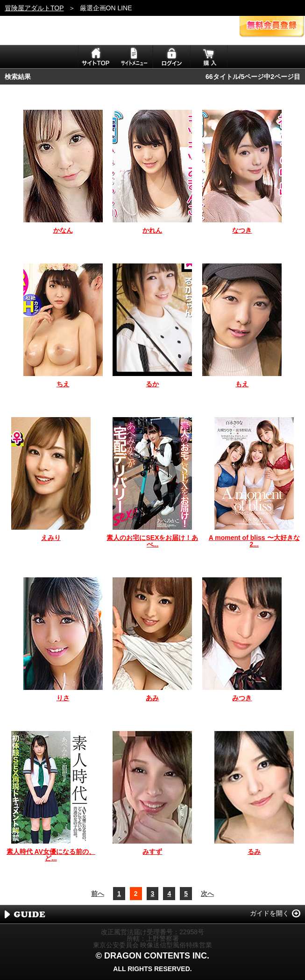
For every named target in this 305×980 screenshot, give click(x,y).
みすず (152, 852)
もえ (242, 384)
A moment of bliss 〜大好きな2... (254, 541)
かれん (152, 230)
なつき (242, 230)
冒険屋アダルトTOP (34, 8)
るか (152, 384)
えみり (51, 538)
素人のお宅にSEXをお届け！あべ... (152, 541)
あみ (152, 698)
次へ (207, 894)
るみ (254, 852)
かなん (63, 230)
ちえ (63, 384)
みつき (242, 698)
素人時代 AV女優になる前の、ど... (51, 855)
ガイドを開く (270, 913)
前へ (98, 894)
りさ (63, 698)
